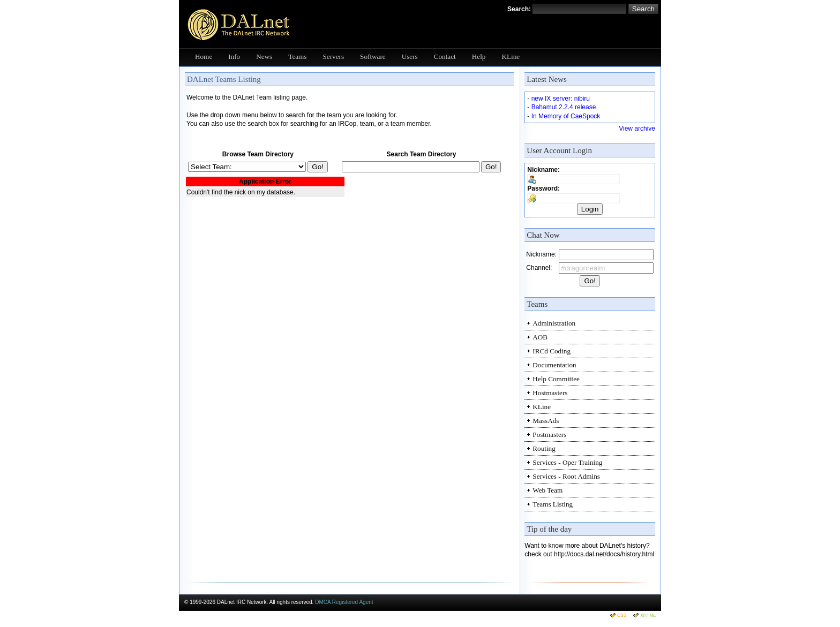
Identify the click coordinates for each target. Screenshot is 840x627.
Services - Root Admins (566, 476)
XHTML (648, 615)
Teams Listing (553, 504)
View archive (637, 129)
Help (479, 56)
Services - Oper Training (567, 462)
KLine (511, 56)
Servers (334, 56)
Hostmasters (550, 393)
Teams (297, 56)
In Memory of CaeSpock (566, 116)
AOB (540, 337)
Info (234, 56)
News (264, 56)
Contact (445, 56)
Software (373, 56)
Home (204, 56)
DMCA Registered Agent (344, 602)
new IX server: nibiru (561, 99)
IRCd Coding (552, 351)
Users (410, 56)
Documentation (554, 365)
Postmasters (549, 435)
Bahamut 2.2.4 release (564, 107)
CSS (622, 615)
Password (542, 188)
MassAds (546, 421)
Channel (538, 268)
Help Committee (556, 379)
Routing (544, 448)
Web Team (547, 490)
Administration (554, 323)
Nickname (542, 170)
